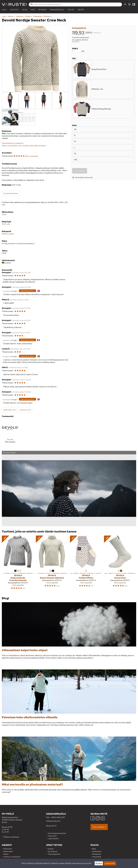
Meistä (81, 10)
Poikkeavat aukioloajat (11, 837)
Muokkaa (99, 863)
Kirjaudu (51, 849)
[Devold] (10, 433)
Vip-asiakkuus (53, 851)
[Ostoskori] (129, 5)
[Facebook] (93, 819)
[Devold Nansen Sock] (120, 564)
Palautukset (8, 849)
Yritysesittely (97, 857)
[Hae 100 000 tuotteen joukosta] (75, 4)
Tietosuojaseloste (54, 854)
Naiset (11, 234)
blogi (25, 10)
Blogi (94, 849)
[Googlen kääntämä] (10, 291)
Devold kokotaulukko (11, 193)
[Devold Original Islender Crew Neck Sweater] (18, 564)
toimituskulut (97, 33)
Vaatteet (20, 16)
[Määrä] (77, 51)
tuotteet (14, 10)
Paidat (29, 16)
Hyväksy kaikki (110, 863)
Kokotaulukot (97, 851)
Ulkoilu (11, 16)
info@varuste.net (53, 821)
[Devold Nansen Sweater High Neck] (52, 564)
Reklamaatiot (8, 851)
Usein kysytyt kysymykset (57, 833)
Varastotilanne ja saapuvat (13, 143)
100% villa (6, 224)
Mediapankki (97, 854)
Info (33, 10)
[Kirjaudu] (125, 4)
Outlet (71, 10)
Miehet (5, 234)
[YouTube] (103, 819)
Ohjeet (6, 854)
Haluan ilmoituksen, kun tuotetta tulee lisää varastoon (24, 146)
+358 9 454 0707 (58, 817)
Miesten (48, 16)
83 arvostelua (32, 156)
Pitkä (4, 214)
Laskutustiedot (53, 838)
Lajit (4, 10)
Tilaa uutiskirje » (99, 827)
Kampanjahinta (79, 28)
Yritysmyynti (52, 836)
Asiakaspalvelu (57, 10)
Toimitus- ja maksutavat (12, 857)
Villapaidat (38, 16)
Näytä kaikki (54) (10, 410)
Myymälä (42, 10)
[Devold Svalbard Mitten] (86, 564)
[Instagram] (98, 819)
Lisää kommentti (25, 410)
